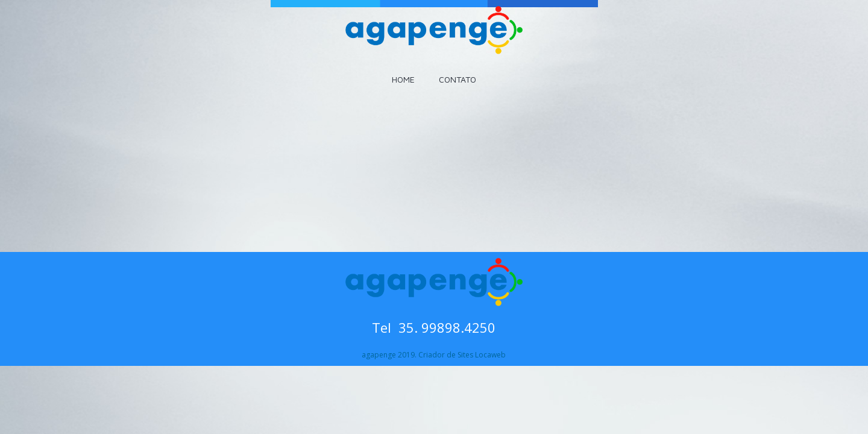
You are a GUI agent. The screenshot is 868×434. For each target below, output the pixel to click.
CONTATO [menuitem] (458, 79)
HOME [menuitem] (403, 79)
